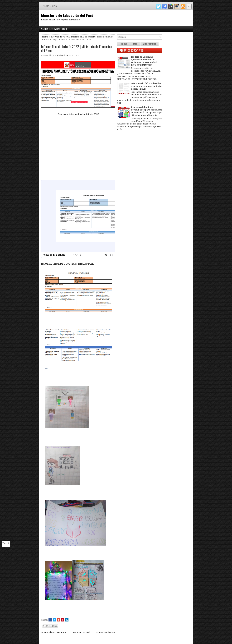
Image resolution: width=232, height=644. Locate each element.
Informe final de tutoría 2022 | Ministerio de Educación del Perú (77, 48)
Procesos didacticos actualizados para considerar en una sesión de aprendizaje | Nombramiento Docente (147, 111)
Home (45, 37)
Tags (135, 44)
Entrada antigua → (106, 632)
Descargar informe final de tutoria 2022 (78, 114)
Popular (123, 44)
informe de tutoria (60, 37)
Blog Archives (150, 44)
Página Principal (81, 632)
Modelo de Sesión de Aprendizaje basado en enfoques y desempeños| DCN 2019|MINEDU (144, 61)
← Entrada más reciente (53, 632)
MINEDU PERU (86, 264)
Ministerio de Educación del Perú (67, 15)
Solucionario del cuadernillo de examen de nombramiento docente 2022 (146, 86)
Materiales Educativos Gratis (54, 29)
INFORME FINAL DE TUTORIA (58, 264)
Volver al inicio (50, 6)
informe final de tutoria (83, 37)
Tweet (6, 543)
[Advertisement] (78, 148)
